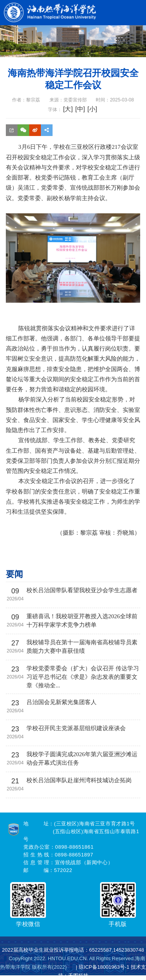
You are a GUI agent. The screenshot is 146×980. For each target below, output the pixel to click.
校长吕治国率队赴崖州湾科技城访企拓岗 (79, 780)
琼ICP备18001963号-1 (104, 967)
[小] (92, 109)
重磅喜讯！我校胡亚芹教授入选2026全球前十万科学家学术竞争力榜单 (82, 621)
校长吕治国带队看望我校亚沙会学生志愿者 (82, 590)
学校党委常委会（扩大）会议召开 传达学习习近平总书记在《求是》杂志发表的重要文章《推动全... (83, 677)
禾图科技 (78, 976)
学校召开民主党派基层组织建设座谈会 (76, 728)
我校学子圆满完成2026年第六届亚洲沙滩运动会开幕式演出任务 (82, 759)
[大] (68, 109)
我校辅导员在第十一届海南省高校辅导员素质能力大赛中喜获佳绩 (82, 647)
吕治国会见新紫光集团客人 (62, 702)
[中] (80, 109)
